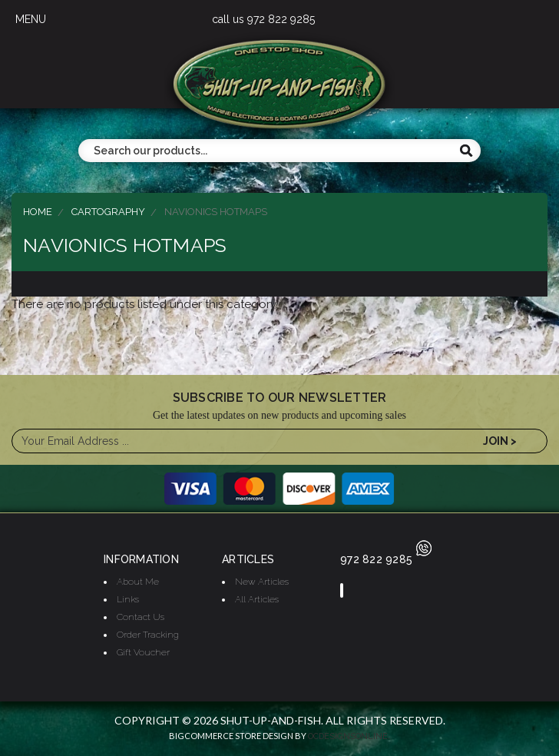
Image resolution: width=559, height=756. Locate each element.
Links (128, 599)
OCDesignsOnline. (349, 736)
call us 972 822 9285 (263, 19)
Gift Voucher (143, 652)
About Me (138, 582)
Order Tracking (148, 635)
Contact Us (141, 617)
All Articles (257, 599)
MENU (31, 19)
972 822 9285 (386, 559)
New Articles (262, 582)
